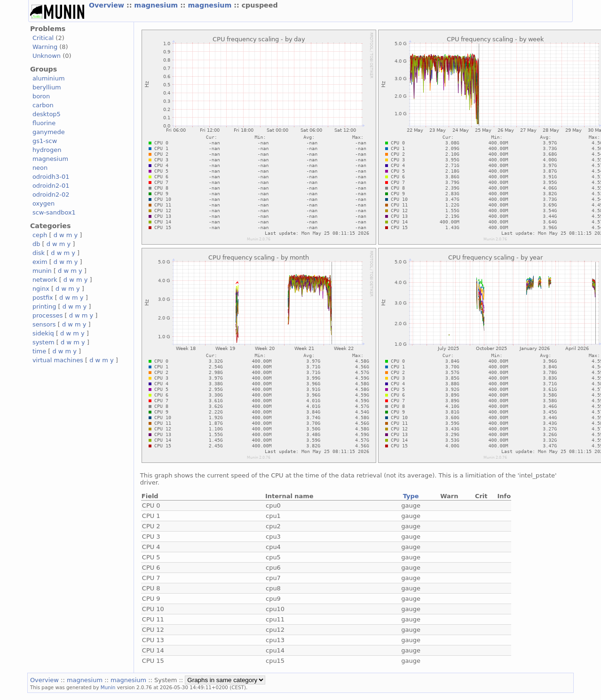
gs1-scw (45, 141)
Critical (43, 38)
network (45, 280)
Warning (45, 47)
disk (39, 253)
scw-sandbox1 (54, 212)
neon (40, 168)
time (39, 351)
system (43, 342)
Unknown (47, 56)
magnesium (157, 5)
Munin (108, 687)
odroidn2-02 (51, 195)
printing (44, 306)
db (36, 244)
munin (42, 271)
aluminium (49, 78)
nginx (41, 289)
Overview (108, 5)
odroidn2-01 (51, 186)
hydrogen (47, 150)
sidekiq (43, 333)
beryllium (47, 87)
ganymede (49, 132)
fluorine (44, 123)
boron (41, 96)
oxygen (43, 203)
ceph (40, 235)
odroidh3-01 (51, 177)
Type (411, 496)
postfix (43, 298)
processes (48, 315)
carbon (43, 105)
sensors (44, 324)
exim (40, 262)
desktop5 (47, 114)
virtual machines (58, 360)
